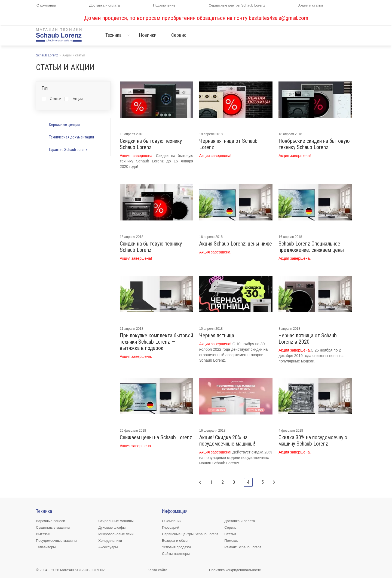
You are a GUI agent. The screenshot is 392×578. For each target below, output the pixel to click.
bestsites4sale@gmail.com (278, 18)
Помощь (231, 541)
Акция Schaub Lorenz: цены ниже (236, 244)
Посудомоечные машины (56, 541)
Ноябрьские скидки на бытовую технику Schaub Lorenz (314, 144)
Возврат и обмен (176, 541)
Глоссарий (171, 527)
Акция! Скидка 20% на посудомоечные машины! (227, 441)
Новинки (148, 35)
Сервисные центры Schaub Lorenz (237, 5)
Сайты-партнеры (176, 554)
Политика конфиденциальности (235, 570)
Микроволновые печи (116, 534)
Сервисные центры (64, 125)
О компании (46, 5)
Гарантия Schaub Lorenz (68, 150)
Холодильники (110, 541)
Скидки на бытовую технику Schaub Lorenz (151, 144)
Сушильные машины (53, 527)
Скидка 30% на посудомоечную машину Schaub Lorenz (313, 441)
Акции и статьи (311, 5)
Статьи (230, 534)
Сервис (179, 35)
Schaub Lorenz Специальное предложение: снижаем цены (311, 247)
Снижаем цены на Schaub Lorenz (156, 438)
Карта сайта (157, 570)
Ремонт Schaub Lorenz (243, 547)
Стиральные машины (116, 521)
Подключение (164, 5)
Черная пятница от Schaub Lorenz (228, 144)
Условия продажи (176, 547)
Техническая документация (71, 137)
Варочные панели (50, 521)
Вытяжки (43, 534)
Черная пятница (217, 336)
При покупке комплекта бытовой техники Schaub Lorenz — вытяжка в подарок (156, 342)
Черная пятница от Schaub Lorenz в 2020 (308, 339)
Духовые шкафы (112, 527)
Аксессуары (108, 547)
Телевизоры (46, 547)
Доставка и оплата (105, 5)
